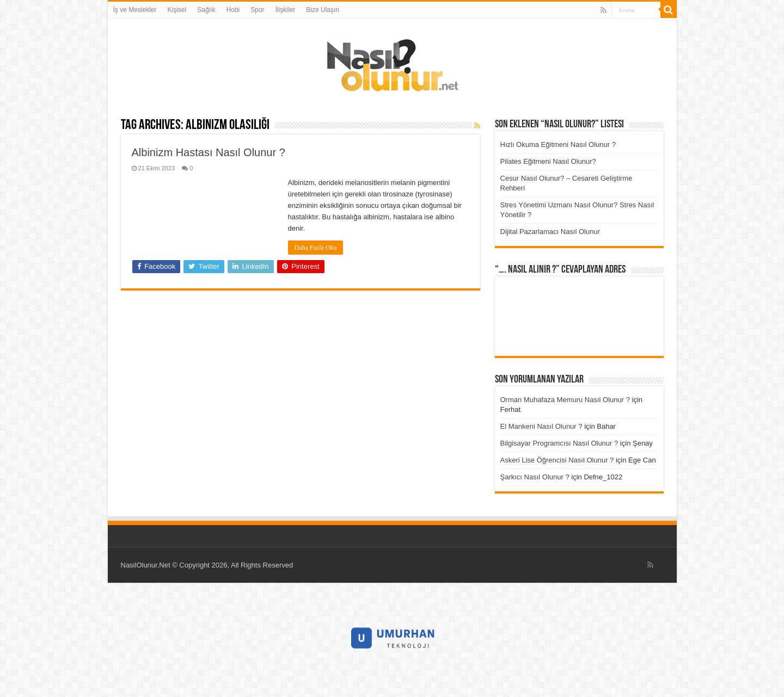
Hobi (233, 10)
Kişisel (177, 10)
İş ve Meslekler (135, 10)
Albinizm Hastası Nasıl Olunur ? (209, 152)
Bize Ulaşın (323, 10)
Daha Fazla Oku (316, 248)
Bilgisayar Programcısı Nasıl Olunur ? (559, 443)
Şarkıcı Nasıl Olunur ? (535, 477)
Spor (257, 10)
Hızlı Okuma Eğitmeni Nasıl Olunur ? (558, 144)
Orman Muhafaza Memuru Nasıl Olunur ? (565, 400)
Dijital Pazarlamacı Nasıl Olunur (550, 232)
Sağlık (206, 10)
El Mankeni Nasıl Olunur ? (541, 426)
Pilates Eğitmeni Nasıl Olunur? (548, 161)
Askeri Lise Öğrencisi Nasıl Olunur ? (557, 460)
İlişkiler (286, 10)
